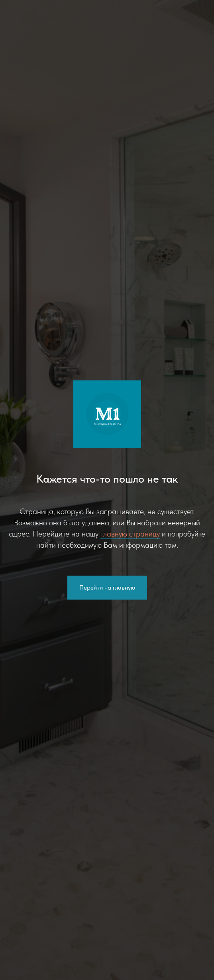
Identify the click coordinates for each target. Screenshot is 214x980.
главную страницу (130, 534)
